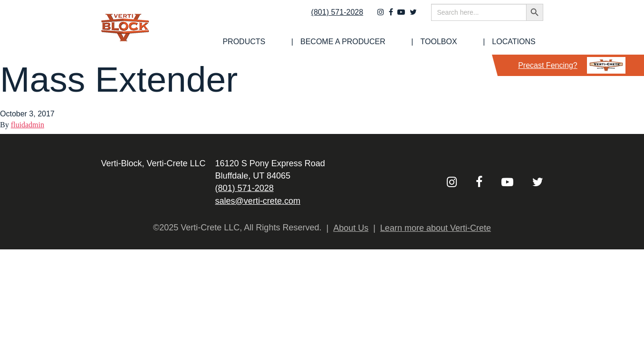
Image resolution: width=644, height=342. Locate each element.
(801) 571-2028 (331, 18)
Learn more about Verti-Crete (436, 228)
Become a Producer (388, 42)
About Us (351, 228)
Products (308, 42)
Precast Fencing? (572, 65)
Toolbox (465, 42)
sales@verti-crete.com (258, 201)
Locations (521, 42)
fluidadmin (28, 125)
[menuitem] (308, 42)
